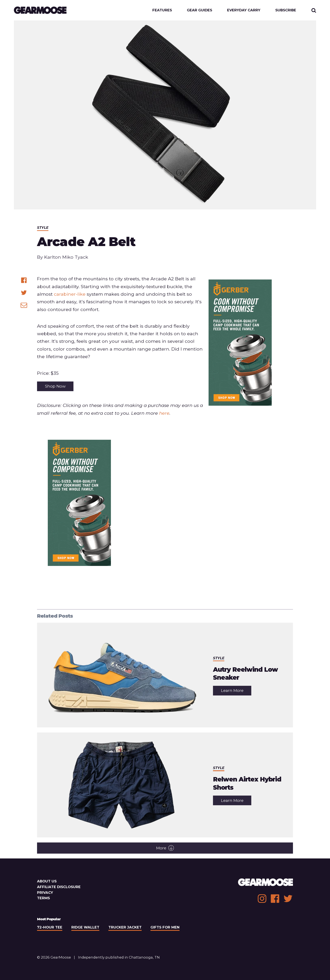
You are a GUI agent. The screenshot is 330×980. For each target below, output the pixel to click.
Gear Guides (200, 10)
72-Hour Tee (50, 927)
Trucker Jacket (125, 927)
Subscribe (286, 10)
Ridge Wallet (85, 927)
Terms (43, 898)
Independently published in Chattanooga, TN (119, 957)
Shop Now (55, 386)
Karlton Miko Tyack (66, 257)
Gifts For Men (165, 927)
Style (43, 228)
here (164, 413)
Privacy (45, 893)
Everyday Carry (244, 10)
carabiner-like (70, 294)
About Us (47, 881)
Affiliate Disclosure (59, 887)
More (165, 848)
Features (162, 10)
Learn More (236, 692)
